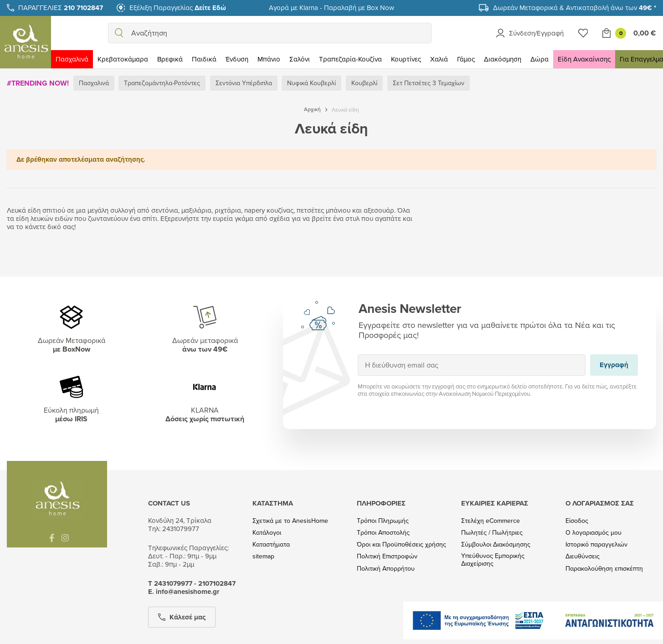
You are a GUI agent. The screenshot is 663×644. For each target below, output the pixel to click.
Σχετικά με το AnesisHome (290, 521)
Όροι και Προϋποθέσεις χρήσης (401, 544)
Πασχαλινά (72, 59)
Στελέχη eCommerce (491, 521)
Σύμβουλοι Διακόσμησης (496, 544)
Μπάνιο (269, 59)
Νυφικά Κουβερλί (311, 83)
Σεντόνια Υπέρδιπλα (244, 83)
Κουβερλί (364, 83)
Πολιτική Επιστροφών (387, 556)
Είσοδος (577, 521)
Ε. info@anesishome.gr (184, 592)
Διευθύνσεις (583, 556)
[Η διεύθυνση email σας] (472, 365)
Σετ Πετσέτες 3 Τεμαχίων (429, 83)
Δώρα (540, 59)
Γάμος (466, 59)
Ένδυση (237, 59)
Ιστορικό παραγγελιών (596, 544)
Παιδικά (204, 59)
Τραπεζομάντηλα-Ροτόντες (162, 83)
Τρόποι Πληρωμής (383, 521)
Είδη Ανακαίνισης (584, 59)
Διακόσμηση (503, 59)
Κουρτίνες (406, 59)
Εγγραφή (357, 354)
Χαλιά (439, 59)
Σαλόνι (300, 59)
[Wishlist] (583, 33)
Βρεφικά (170, 59)
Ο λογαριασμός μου (594, 533)
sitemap (263, 556)
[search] (119, 33)
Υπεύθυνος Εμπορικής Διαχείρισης (493, 560)
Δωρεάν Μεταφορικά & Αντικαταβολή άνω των (575, 8)
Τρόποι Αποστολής (383, 533)
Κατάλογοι (267, 533)
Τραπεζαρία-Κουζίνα (350, 59)
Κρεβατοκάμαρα (123, 59)
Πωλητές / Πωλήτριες (492, 533)
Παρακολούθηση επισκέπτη (604, 569)
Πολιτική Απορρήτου (386, 569)
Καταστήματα (271, 544)
